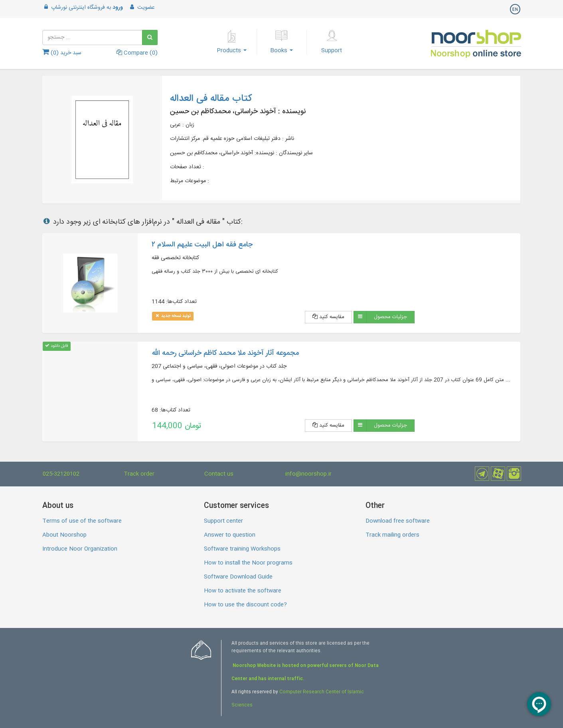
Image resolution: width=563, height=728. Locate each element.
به (83, 8)
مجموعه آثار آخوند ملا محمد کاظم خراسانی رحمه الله (225, 353)
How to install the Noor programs (248, 563)
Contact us (219, 474)
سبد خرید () (62, 53)
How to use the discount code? (245, 605)
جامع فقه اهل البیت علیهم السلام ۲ (202, 245)
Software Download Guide (238, 577)
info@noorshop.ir (308, 474)
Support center (223, 521)
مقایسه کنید (328, 317)
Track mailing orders (392, 535)
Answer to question (230, 535)
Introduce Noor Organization (80, 549)
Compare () (137, 53)
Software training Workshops (242, 549)
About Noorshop (64, 535)
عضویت (142, 8)
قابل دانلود (56, 346)
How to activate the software (243, 591)
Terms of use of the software (82, 521)
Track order (139, 474)
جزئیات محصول (390, 317)
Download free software (398, 521)
